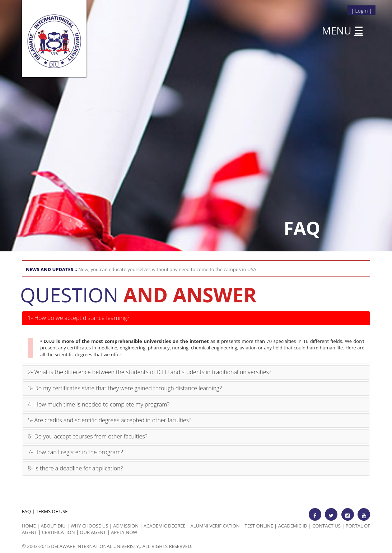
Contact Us (326, 526)
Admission (126, 526)
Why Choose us (90, 526)
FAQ (26, 511)
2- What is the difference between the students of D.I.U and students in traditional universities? (150, 372)
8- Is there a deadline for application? (75, 468)
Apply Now (124, 532)
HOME (29, 526)
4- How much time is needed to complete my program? (99, 404)
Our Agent (93, 532)
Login (361, 11)
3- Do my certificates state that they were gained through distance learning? (125, 388)
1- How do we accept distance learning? (78, 318)
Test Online (259, 526)
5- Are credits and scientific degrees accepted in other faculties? (109, 420)
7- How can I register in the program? (75, 452)
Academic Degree (165, 526)
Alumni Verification (215, 526)
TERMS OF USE (52, 511)
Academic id (293, 526)
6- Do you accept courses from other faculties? (88, 436)
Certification (59, 532)
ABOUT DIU (53, 526)
